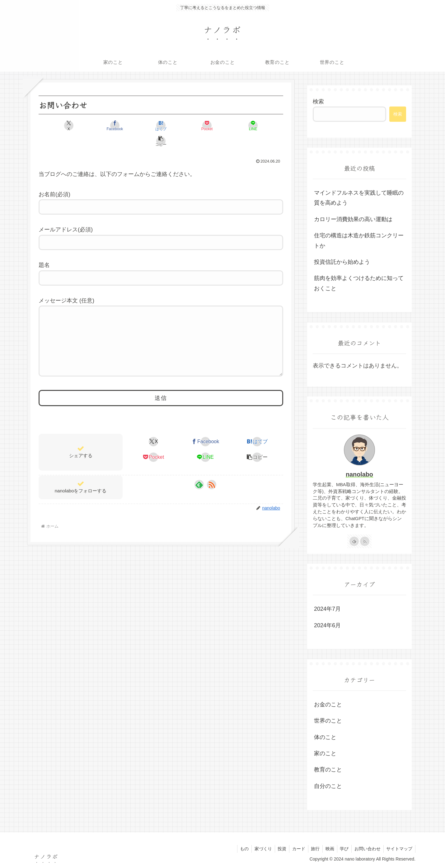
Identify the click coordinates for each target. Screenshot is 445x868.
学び (342, 849)
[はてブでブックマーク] (140, 126)
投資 (277, 849)
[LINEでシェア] (222, 126)
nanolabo (359, 474)
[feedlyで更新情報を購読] (199, 481)
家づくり (257, 849)
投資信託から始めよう (342, 262)
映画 (327, 849)
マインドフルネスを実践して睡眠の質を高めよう (359, 198)
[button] (264, 126)
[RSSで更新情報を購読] (212, 481)
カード (294, 849)
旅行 (312, 849)
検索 (318, 102)
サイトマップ (399, 849)
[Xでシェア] (58, 126)
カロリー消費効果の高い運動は (353, 219)
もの (238, 849)
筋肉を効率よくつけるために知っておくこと (359, 283)
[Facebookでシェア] (99, 126)
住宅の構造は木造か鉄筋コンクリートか (359, 240)
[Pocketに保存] (181, 126)
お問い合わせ (366, 849)
